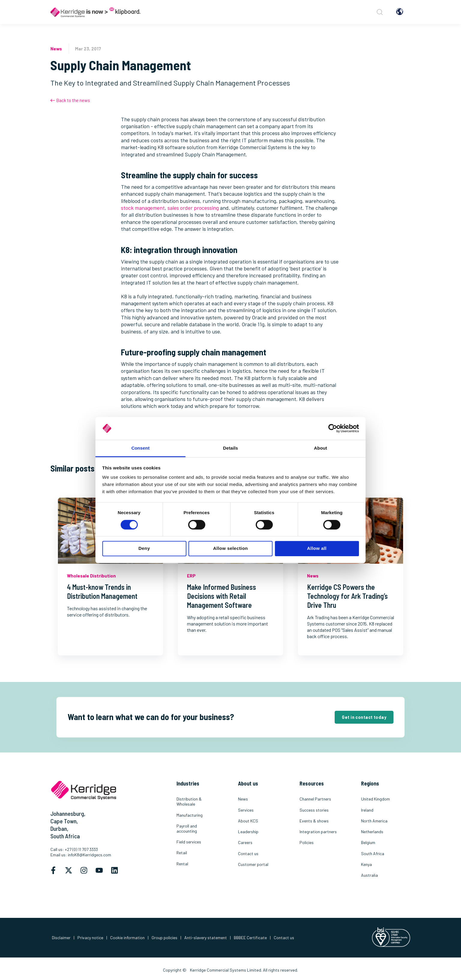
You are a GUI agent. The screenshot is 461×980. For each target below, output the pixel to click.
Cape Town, (64, 821)
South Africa (65, 836)
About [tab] (321, 448)
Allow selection (230, 548)
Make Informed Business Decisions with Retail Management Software (221, 596)
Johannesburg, (68, 813)
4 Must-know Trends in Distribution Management (102, 591)
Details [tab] (230, 448)
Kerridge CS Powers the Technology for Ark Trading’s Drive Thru (347, 596)
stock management (143, 208)
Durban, (59, 828)
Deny (144, 548)
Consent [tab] (141, 448)
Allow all (317, 548)
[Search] (379, 12)
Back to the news (70, 100)
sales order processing (193, 208)
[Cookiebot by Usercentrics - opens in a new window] (333, 428)
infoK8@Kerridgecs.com (89, 855)
